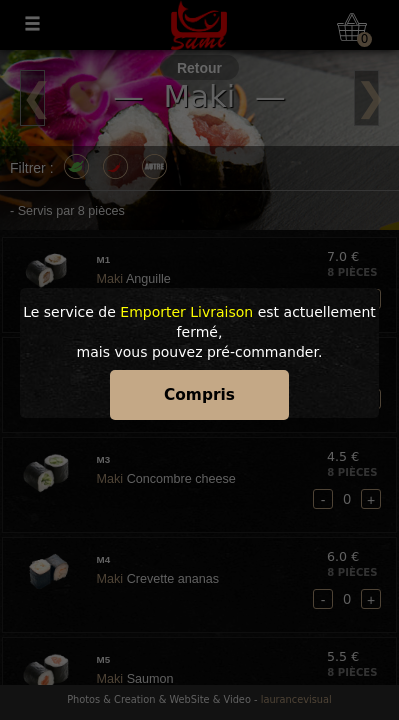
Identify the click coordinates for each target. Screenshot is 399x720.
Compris (199, 395)
